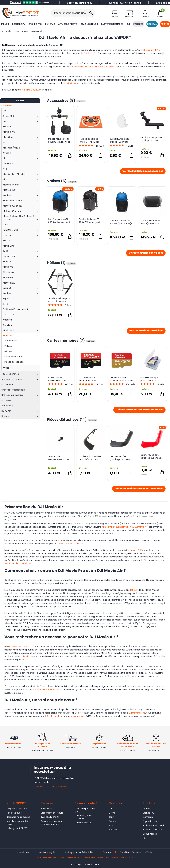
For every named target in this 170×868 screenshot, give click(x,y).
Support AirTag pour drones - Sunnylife (120, 140)
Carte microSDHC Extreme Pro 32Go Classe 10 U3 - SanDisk (90, 379)
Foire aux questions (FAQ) (85, 810)
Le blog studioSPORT (17, 828)
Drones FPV (19, 24)
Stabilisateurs (89, 24)
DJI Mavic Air (70, 83)
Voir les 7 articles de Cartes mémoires (139, 410)
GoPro (112, 813)
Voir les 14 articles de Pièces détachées (139, 489)
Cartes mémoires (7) (66, 340)
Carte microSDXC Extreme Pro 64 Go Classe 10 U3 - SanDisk (60, 379)
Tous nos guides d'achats (83, 817)
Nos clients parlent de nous (18, 823)
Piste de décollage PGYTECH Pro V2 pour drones (90, 140)
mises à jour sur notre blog (71, 544)
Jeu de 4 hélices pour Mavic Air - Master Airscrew (59, 300)
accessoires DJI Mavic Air (21, 646)
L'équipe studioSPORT (18, 809)
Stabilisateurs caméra (154, 825)
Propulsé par (77, 865)
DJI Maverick (53, 716)
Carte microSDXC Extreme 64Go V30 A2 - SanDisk (121, 379)
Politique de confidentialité (79, 852)
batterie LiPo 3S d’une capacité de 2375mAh (94, 67)
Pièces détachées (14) (67, 420)
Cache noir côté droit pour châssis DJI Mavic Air (91, 458)
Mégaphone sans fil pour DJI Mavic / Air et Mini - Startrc (59, 140)
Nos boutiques (14, 813)
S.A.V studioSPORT (50, 817)
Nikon (111, 825)
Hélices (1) (57, 263)
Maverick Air (77, 716)
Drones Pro (35, 24)
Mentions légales (47, 852)
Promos (165, 24)
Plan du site (24, 852)
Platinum (134, 590)
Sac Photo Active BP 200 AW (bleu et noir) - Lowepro (121, 222)
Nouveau (152, 24)
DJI (128, 24)
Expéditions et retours (52, 813)
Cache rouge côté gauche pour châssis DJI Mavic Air (152, 456)
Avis (100, 146)
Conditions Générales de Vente (136, 852)
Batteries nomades (112, 24)
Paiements (46, 809)
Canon (112, 821)
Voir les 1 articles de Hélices (146, 331)
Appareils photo (68, 24)
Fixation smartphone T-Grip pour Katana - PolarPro (151, 139)
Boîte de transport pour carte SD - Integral (150, 379)
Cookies (107, 852)
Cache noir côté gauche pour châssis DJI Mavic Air (121, 458)
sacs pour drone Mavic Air (46, 690)
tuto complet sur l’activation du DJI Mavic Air (124, 527)
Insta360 (113, 830)
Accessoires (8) (62, 101)
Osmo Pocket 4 (151, 834)
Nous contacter (83, 823)
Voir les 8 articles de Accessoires (143, 171)
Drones (5, 24)
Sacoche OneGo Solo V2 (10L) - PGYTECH (151, 222)
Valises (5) (57, 181)
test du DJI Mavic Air (30, 90)
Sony (111, 817)
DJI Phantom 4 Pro (150, 50)
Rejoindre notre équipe (18, 817)
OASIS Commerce (92, 865)
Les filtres (28, 656)
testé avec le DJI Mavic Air (18, 563)
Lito (144, 838)
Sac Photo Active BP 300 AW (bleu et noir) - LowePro (60, 221)
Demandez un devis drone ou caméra (51, 823)
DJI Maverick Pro (137, 713)
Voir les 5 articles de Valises (146, 253)
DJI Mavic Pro (90, 53)
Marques (138, 24)
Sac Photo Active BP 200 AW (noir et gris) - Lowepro (90, 221)
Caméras (50, 24)
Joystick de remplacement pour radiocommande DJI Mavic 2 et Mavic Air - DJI (59, 458)
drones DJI (135, 550)
